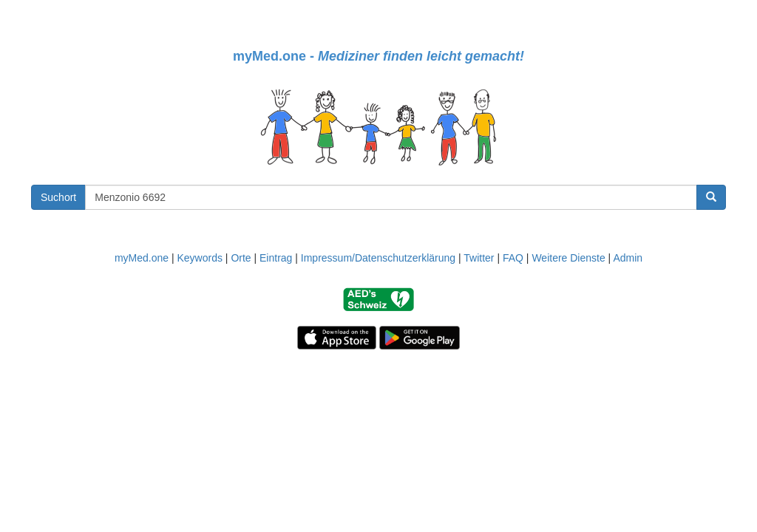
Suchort (58, 197)
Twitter (479, 258)
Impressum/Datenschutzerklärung (378, 258)
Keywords (199, 258)
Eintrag (276, 258)
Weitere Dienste (568, 258)
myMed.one (142, 258)
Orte (241, 258)
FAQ (513, 258)
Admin (628, 258)
